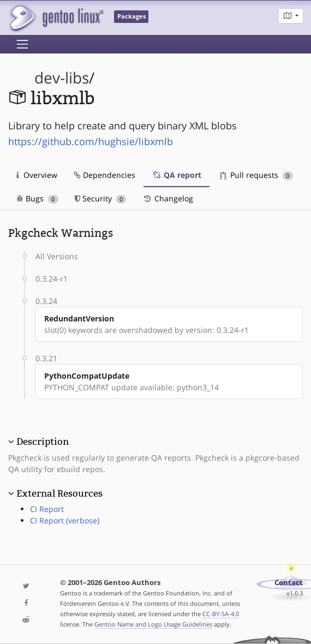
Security (101, 198)
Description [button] (43, 442)
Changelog (168, 198)
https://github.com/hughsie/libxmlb (91, 141)
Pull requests (256, 175)
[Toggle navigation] (22, 44)
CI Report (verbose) (65, 520)
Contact (289, 583)
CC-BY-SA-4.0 (221, 614)
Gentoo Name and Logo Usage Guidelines (153, 624)
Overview (37, 175)
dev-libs (62, 78)
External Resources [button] (59, 493)
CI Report (47, 509)
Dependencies (104, 175)
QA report (177, 175)
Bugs (37, 198)
